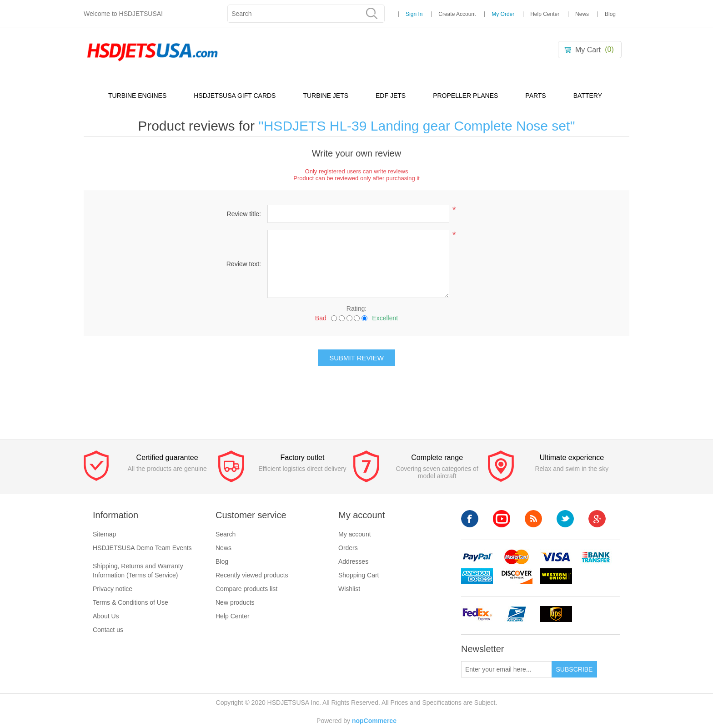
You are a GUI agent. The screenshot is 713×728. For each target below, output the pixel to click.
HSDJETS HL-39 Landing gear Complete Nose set (417, 126)
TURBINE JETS (326, 96)
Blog (610, 14)
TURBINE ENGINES (137, 96)
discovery (517, 576)
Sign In (414, 14)
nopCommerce (374, 721)
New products (235, 602)
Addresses (353, 561)
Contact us (108, 630)
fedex (477, 614)
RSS (533, 519)
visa (556, 557)
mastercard (517, 557)
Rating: (356, 308)
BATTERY (588, 96)
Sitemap (104, 534)
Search (226, 534)
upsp (517, 614)
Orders (348, 548)
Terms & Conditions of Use (131, 602)
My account (355, 534)
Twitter (565, 519)
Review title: (244, 214)
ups (556, 614)
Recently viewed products (252, 575)
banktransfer (596, 557)
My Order (503, 14)
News (582, 14)
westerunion (556, 576)
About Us (106, 616)
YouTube (502, 519)
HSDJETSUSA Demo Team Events (142, 548)
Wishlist (349, 589)
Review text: (244, 264)
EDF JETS (391, 96)
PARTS (535, 96)
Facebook (470, 519)
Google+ (597, 519)
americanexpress (477, 576)
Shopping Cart (359, 575)
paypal (477, 557)
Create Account (457, 14)
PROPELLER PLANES (465, 96)
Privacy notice (113, 589)
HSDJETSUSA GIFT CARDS (235, 96)
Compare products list (246, 589)
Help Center (545, 14)
